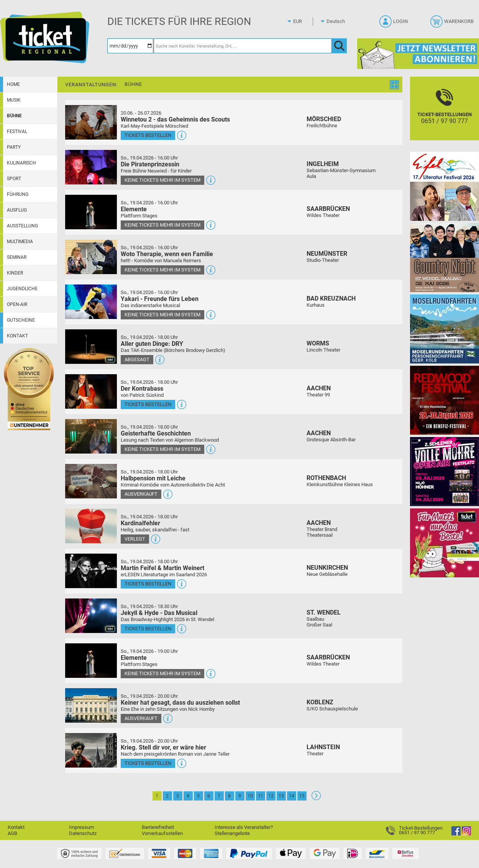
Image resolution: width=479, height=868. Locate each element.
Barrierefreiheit (158, 827)
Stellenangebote (232, 833)
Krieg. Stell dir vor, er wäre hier (163, 747)
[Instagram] (466, 834)
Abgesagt (137, 359)
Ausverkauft (141, 494)
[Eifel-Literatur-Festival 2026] (445, 186)
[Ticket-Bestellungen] (445, 115)
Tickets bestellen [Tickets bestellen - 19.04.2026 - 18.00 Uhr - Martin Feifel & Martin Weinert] (148, 584)
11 (261, 796)
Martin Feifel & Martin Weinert (162, 568)
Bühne (14, 116)
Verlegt (135, 539)
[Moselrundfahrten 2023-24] (445, 329)
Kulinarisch (21, 163)
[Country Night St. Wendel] (445, 257)
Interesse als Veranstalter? (244, 827)
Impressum (81, 827)
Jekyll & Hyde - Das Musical (159, 613)
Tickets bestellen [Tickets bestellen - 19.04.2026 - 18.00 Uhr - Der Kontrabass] (148, 404)
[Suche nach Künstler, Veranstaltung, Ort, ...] (243, 46)
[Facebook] (456, 834)
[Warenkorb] (453, 24)
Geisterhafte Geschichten (156, 433)
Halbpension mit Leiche (153, 478)
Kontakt (17, 336)
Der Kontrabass (142, 389)
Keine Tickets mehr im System (162, 180)
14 (292, 796)
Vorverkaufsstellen (162, 833)
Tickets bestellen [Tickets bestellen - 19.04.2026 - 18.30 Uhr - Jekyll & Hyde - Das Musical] (148, 629)
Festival (17, 132)
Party (14, 147)
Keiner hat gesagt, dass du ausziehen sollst (180, 703)
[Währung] (305, 21)
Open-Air (17, 304)
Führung (18, 194)
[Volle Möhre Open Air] (445, 471)
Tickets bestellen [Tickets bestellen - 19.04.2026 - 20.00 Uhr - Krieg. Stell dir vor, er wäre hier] (148, 763)
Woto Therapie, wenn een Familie (167, 254)
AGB (12, 833)
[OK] (339, 46)
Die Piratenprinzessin (150, 164)
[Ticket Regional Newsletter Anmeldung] (418, 53)
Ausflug (17, 210)
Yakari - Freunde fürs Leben (160, 299)
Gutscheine (21, 320)
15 (302, 796)
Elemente (134, 209)
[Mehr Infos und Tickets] (91, 122)
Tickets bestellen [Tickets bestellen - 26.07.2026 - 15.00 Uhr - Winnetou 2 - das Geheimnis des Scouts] (148, 135)
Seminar (17, 257)
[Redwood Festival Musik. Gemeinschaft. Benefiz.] (445, 400)
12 (271, 796)
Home (13, 84)
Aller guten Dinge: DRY (152, 344)
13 (281, 796)
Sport (14, 179)
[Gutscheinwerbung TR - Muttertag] (445, 543)
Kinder (15, 273)
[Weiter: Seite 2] (316, 798)
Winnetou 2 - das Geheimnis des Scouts (175, 119)
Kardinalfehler (140, 523)
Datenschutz (83, 833)
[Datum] (130, 46)
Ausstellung (22, 226)
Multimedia (20, 242)
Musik (14, 100)
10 (250, 796)
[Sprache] (338, 21)
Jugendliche (22, 289)
